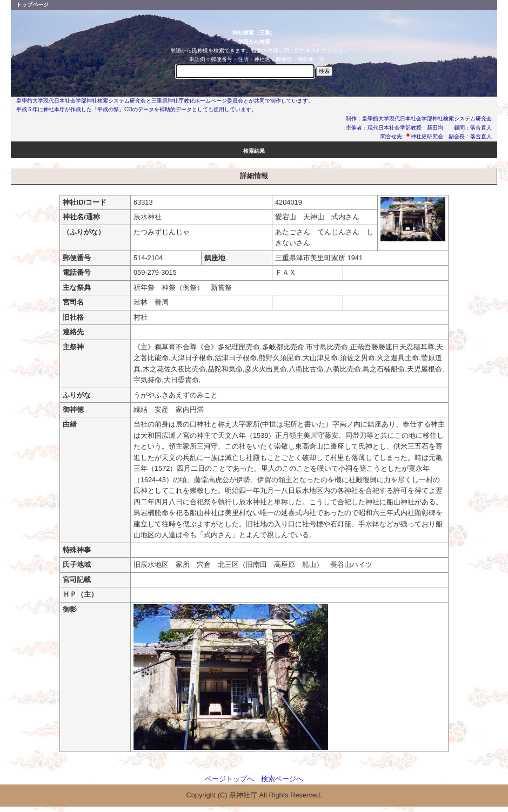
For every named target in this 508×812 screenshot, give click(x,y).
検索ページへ (282, 779)
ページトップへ (229, 779)
